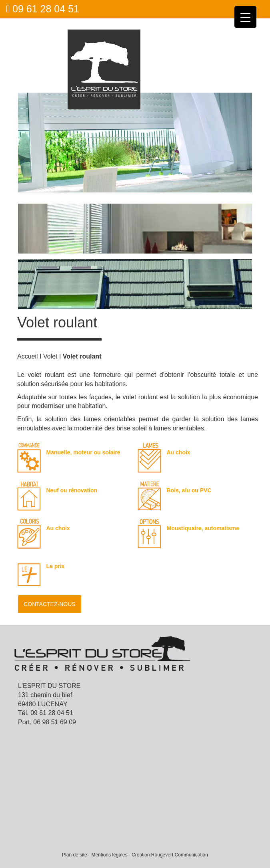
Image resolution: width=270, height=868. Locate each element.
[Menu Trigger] (245, 17)
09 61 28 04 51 (43, 9)
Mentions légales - (111, 855)
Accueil (28, 356)
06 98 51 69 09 (55, 722)
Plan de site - (76, 855)
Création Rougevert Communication (170, 855)
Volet (50, 356)
